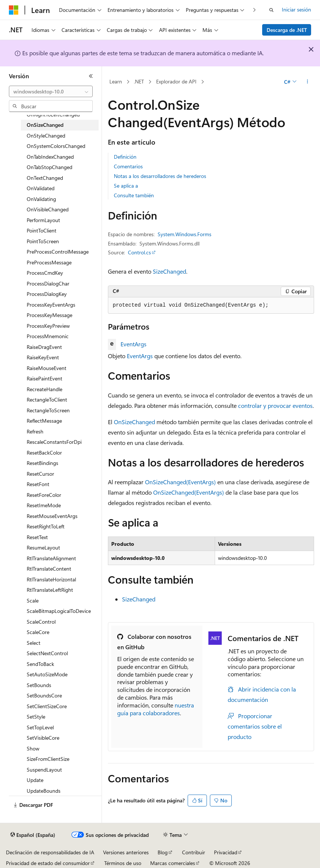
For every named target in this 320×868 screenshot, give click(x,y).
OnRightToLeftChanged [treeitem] (53, 114)
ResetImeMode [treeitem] (44, 505)
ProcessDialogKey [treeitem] (47, 294)
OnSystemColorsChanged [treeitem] (56, 146)
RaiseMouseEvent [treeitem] (47, 368)
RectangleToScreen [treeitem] (48, 410)
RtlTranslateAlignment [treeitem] (51, 558)
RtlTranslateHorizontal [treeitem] (51, 579)
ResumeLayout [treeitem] (43, 547)
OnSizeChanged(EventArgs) (180, 482)
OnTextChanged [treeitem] (45, 178)
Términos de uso (123, 863)
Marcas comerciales (173, 863)
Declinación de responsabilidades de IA (50, 852)
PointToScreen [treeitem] (43, 241)
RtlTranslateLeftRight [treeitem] (50, 590)
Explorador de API (176, 81)
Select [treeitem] (34, 643)
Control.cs (139, 252)
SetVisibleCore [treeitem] (43, 738)
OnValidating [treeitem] (41, 199)
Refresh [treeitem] (35, 431)
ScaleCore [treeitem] (38, 632)
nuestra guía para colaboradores (156, 709)
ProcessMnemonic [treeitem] (48, 336)
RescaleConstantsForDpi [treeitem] (54, 442)
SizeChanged (169, 271)
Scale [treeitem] (33, 600)
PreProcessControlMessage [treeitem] (58, 252)
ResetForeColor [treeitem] (44, 495)
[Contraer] (91, 76)
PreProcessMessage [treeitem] (49, 262)
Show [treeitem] (33, 748)
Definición (125, 157)
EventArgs (133, 344)
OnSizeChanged (134, 422)
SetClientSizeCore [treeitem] (47, 706)
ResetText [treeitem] (37, 537)
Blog (163, 852)
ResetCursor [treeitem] (40, 474)
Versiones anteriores (126, 852)
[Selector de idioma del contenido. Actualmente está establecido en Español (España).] (33, 835)
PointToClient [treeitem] (42, 230)
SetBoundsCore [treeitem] (44, 695)
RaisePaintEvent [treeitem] (44, 378)
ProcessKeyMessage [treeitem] (50, 315)
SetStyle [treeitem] (36, 717)
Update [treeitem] (35, 780)
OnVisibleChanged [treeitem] (48, 209)
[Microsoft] (14, 10)
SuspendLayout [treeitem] (44, 770)
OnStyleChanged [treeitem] (46, 136)
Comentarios (128, 166)
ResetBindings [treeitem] (42, 463)
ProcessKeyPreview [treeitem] (48, 326)
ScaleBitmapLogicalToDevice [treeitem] (59, 611)
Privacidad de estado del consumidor (48, 863)
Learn (116, 81)
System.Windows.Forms (184, 234)
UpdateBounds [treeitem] (44, 791)
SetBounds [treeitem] (39, 685)
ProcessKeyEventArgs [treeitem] (51, 305)
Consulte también (134, 195)
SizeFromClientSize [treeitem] (48, 759)
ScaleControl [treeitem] (41, 622)
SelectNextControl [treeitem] (47, 653)
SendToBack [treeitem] (40, 664)
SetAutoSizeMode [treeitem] (47, 674)
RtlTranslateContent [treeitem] (49, 569)
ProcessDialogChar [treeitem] (48, 283)
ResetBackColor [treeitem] (44, 453)
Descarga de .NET (287, 30)
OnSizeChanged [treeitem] (45, 125)
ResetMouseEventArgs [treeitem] (52, 516)
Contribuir (194, 852)
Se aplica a (126, 186)
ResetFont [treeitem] (38, 484)
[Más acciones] (308, 82)
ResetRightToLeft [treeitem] (46, 526)
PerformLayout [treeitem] (43, 220)
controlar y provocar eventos (275, 405)
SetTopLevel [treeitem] (40, 727)
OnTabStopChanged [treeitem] (50, 167)
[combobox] (51, 92)
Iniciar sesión (296, 9)
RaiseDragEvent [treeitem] (44, 347)
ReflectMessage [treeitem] (44, 421)
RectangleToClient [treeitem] (47, 400)
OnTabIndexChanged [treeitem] (50, 157)
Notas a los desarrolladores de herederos (160, 176)
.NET (139, 81)
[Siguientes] (255, 10)
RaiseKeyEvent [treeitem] (43, 357)
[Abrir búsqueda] (271, 10)
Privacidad (226, 852)
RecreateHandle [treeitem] (44, 389)
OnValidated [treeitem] (41, 188)
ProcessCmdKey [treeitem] (45, 273)
